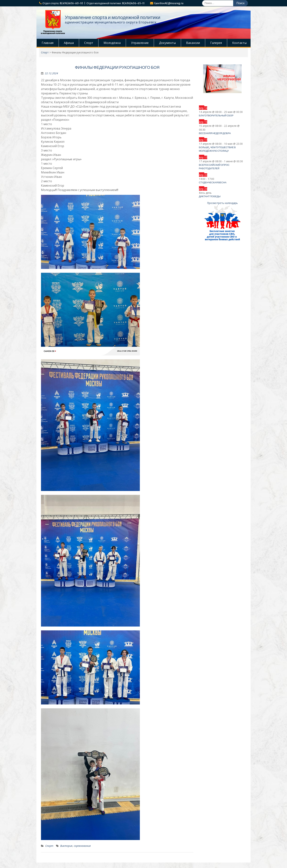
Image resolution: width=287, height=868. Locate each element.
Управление (140, 43)
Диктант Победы (210, 196)
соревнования (82, 846)
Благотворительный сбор (216, 116)
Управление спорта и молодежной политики (113, 17)
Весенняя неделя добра (215, 133)
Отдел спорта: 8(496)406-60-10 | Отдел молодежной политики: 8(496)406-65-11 (94, 3)
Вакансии (193, 43)
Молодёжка (112, 43)
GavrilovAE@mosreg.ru (169, 3)
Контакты (239, 43)
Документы (167, 43)
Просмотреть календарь (222, 203)
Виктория (66, 846)
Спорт (89, 43)
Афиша (69, 43)
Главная (48, 43)
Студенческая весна (213, 182)
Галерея (216, 43)
